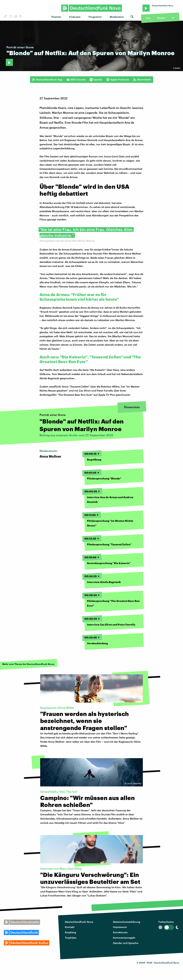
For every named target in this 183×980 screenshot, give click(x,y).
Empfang (70, 932)
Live (148, 18)
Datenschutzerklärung (127, 922)
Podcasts (75, 17)
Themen (56, 17)
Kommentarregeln (124, 938)
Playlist (161, 18)
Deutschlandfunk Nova (79, 922)
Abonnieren (142, 79)
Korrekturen (120, 932)
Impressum (120, 927)
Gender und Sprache (126, 943)
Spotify (96, 79)
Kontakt (70, 927)
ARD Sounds (76, 79)
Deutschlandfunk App (47, 79)
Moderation (117, 17)
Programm (95, 17)
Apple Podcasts (118, 79)
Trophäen (71, 938)
